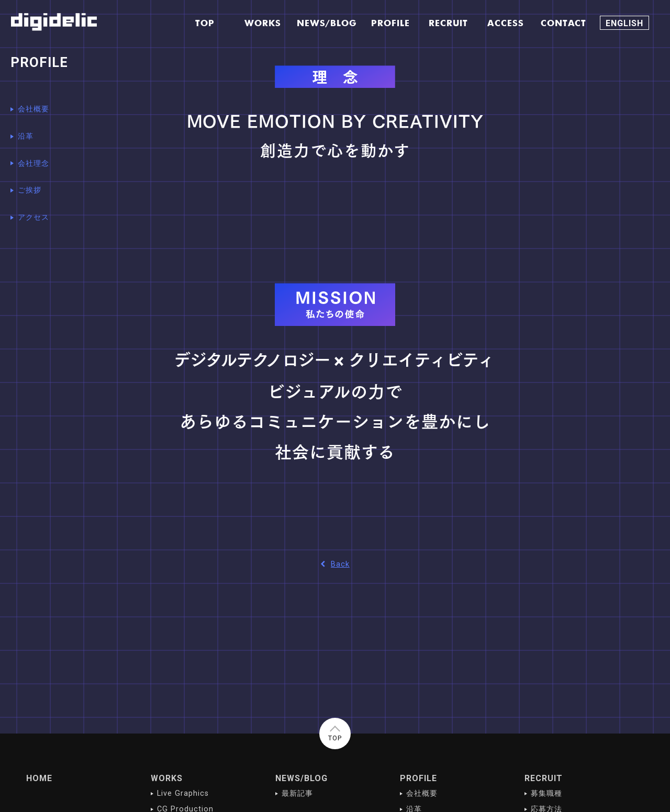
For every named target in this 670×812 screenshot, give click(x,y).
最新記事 (297, 793)
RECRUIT (544, 778)
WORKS (167, 778)
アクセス (33, 217)
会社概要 (33, 109)
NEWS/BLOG (301, 778)
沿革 (26, 136)
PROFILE (418, 778)
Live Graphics (183, 793)
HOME (39, 778)
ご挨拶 (30, 190)
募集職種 (546, 793)
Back (335, 564)
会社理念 (33, 163)
